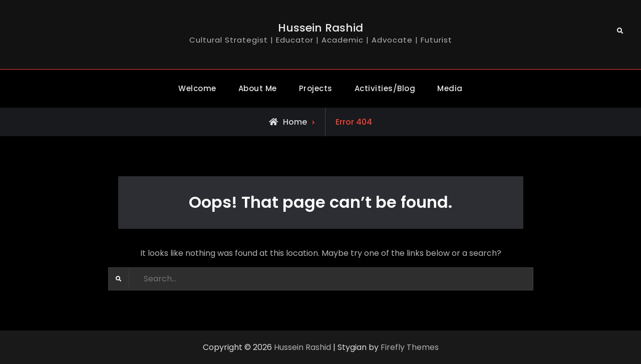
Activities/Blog (385, 88)
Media (450, 88)
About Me (258, 88)
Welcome (197, 88)
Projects (316, 88)
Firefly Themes (410, 347)
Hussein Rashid (320, 28)
